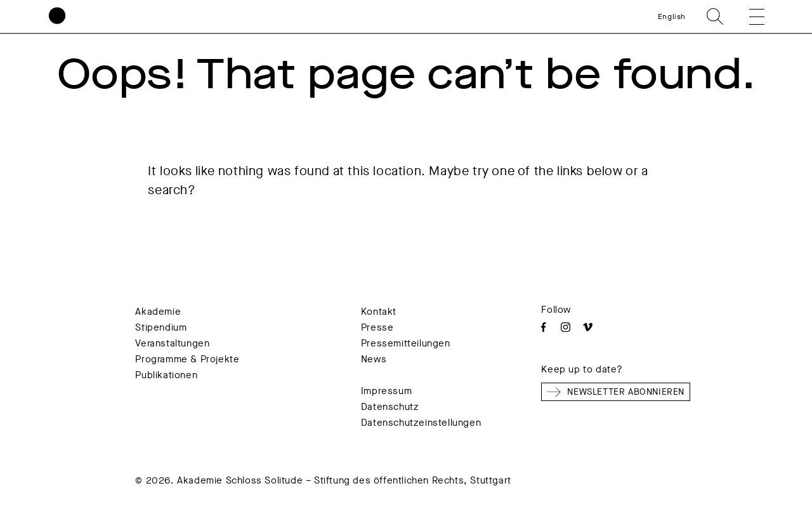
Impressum (386, 391)
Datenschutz (390, 407)
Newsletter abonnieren (616, 392)
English (672, 16)
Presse (377, 327)
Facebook (543, 327)
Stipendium (161, 327)
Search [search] (715, 16)
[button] (748, 16)
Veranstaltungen (172, 343)
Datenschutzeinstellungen (421, 423)
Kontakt (379, 312)
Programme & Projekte (187, 359)
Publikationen (166, 375)
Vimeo (588, 327)
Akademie (158, 312)
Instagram (566, 327)
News (374, 359)
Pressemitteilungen (406, 343)
